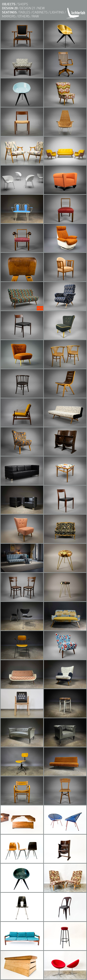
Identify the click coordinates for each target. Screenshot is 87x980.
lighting (57, 12)
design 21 (28, 8)
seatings (9, 12)
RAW (35, 16)
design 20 (10, 8)
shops (23, 4)
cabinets (40, 12)
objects (9, 4)
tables (25, 12)
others (24, 16)
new (41, 8)
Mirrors (9, 16)
